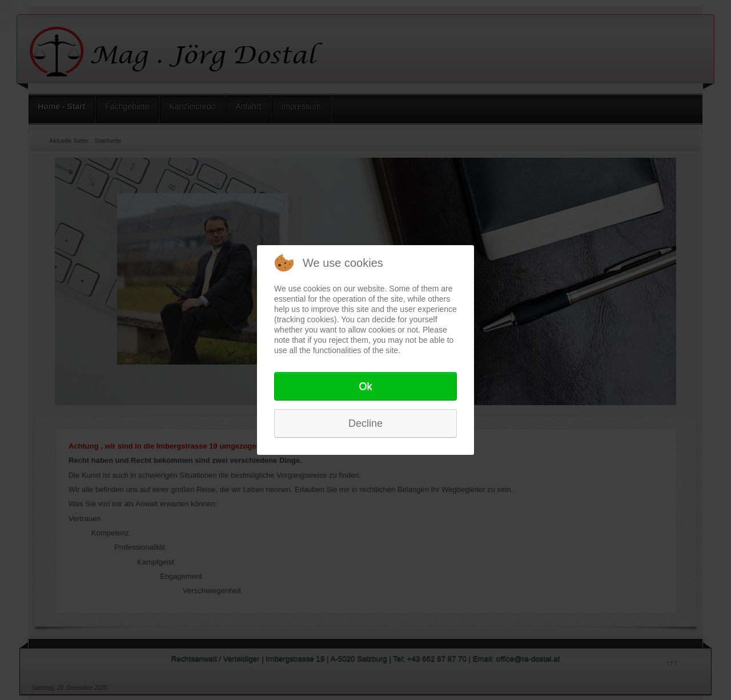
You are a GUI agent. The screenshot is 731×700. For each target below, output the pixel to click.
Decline (365, 423)
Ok (365, 386)
